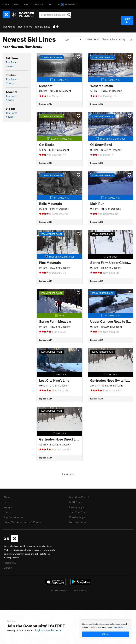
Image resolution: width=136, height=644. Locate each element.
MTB (16, 4)
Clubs (7, 512)
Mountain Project (79, 497)
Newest (10, 66)
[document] (105, 630)
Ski (51, 4)
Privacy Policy (118, 627)
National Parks (78, 522)
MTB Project (76, 502)
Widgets (8, 507)
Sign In (127, 20)
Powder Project (78, 517)
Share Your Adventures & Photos (22, 522)
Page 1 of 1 (68, 474)
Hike (26, 4)
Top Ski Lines (42, 27)
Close (105, 634)
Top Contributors (13, 517)
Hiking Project (77, 507)
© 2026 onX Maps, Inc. (59, 590)
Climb (6, 4)
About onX (10, 563)
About (7, 497)
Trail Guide (9, 27)
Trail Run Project (79, 512)
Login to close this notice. (49, 630)
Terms (75, 590)
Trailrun (39, 4)
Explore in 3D (45, 104)
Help (6, 502)
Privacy (84, 590)
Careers (8, 568)
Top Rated (12, 62)
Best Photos (25, 27)
